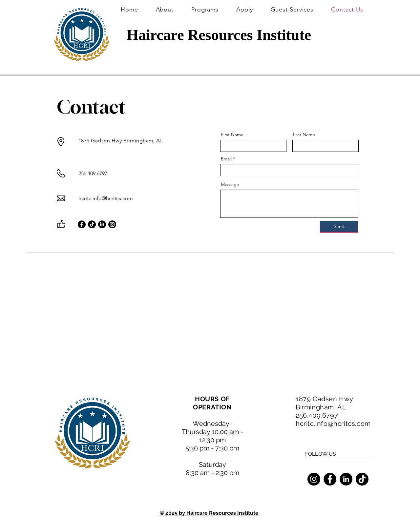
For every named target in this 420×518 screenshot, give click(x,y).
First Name (232, 135)
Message (230, 184)
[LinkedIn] (102, 224)
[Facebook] (82, 224)
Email (226, 159)
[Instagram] (112, 224)
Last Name (304, 135)
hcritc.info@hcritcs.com (106, 198)
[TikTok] (92, 224)
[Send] (339, 227)
